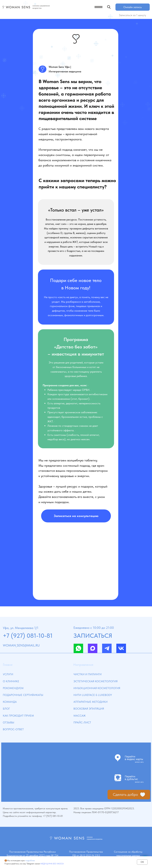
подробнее (30, 860)
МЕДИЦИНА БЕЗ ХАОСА (52, 864)
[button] (76, 516)
